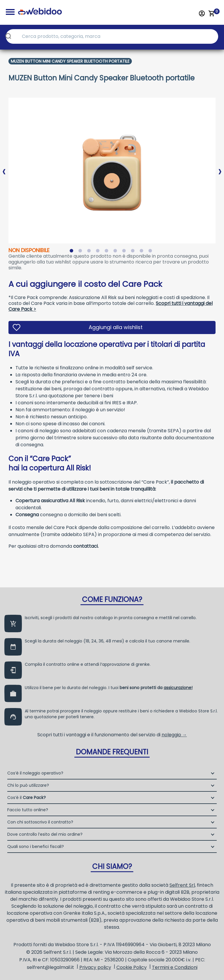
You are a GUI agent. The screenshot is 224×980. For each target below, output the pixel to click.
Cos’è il (27, 798)
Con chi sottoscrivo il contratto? (40, 822)
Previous (4, 167)
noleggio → (174, 735)
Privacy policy (95, 967)
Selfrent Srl (182, 885)
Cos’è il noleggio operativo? (35, 773)
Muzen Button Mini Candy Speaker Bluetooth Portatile (70, 61)
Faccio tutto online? (28, 810)
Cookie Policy (132, 967)
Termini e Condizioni (175, 967)
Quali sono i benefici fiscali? (36, 846)
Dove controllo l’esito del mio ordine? (45, 834)
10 (151, 252)
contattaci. (86, 546)
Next (220, 167)
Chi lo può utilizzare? (28, 785)
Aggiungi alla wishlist (116, 327)
